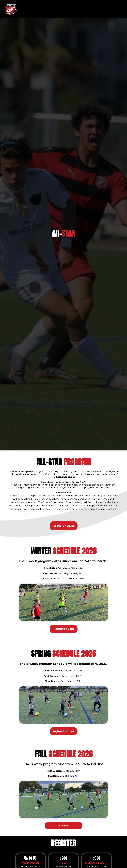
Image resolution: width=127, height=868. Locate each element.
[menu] (122, 9)
